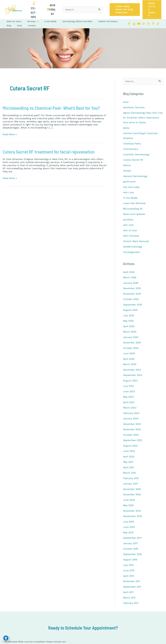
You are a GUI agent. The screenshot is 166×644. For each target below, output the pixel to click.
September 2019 (132, 516)
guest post (129, 181)
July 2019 (128, 522)
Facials (127, 171)
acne (126, 102)
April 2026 (129, 272)
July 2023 (129, 386)
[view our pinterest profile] (153, 24)
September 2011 (132, 587)
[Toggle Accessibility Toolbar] (6, 638)
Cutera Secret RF (133, 160)
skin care (128, 225)
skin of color (130, 230)
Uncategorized (131, 252)
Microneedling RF (133, 209)
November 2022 (132, 429)
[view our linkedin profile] (144, 24)
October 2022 (131, 435)
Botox (126, 128)
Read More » (10, 134)
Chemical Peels (132, 144)
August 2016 (130, 560)
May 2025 (128, 321)
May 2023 (128, 397)
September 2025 (133, 305)
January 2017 (131, 543)
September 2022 (133, 440)
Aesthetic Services (134, 107)
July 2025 (129, 315)
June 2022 (129, 451)
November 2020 (132, 494)
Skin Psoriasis (131, 236)
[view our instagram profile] (148, 24)
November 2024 (132, 342)
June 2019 (129, 527)
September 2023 (133, 375)
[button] (125, 10)
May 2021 (128, 462)
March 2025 (130, 332)
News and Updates (134, 214)
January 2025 (131, 337)
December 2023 (132, 370)
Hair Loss (129, 192)
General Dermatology (135, 176)
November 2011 (132, 581)
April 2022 (129, 457)
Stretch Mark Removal (136, 241)
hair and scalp (131, 187)
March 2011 (129, 598)
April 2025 (129, 326)
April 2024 (129, 359)
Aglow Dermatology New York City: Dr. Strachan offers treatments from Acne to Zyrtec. (143, 118)
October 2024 (131, 348)
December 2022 (132, 424)
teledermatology (133, 247)
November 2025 (132, 294)
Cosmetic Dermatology (136, 154)
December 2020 (132, 489)
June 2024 (129, 353)
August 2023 (130, 381)
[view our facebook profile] (129, 24)
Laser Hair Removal (134, 203)
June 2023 (129, 391)
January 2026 (131, 283)
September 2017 (132, 538)
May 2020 (128, 505)
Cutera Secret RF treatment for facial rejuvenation (49, 152)
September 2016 (132, 554)
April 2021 (129, 467)
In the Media (130, 198)
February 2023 (131, 413)
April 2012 (129, 576)
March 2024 (130, 364)
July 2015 (128, 565)
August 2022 (130, 446)
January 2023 (131, 418)
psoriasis (128, 220)
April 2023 (129, 402)
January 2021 (131, 484)
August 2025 (130, 310)
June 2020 (129, 500)
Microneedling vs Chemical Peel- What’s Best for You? (51, 108)
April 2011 (128, 592)
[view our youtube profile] (139, 24)
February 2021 (131, 478)
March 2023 (130, 408)
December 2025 (132, 288)
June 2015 (129, 570)
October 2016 (131, 549)
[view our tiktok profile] (158, 24)
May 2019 (128, 532)
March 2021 (130, 473)
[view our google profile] (134, 24)
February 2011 (131, 603)
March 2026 (130, 277)
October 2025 (131, 299)
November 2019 (132, 511)
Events (127, 165)
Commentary (131, 149)
